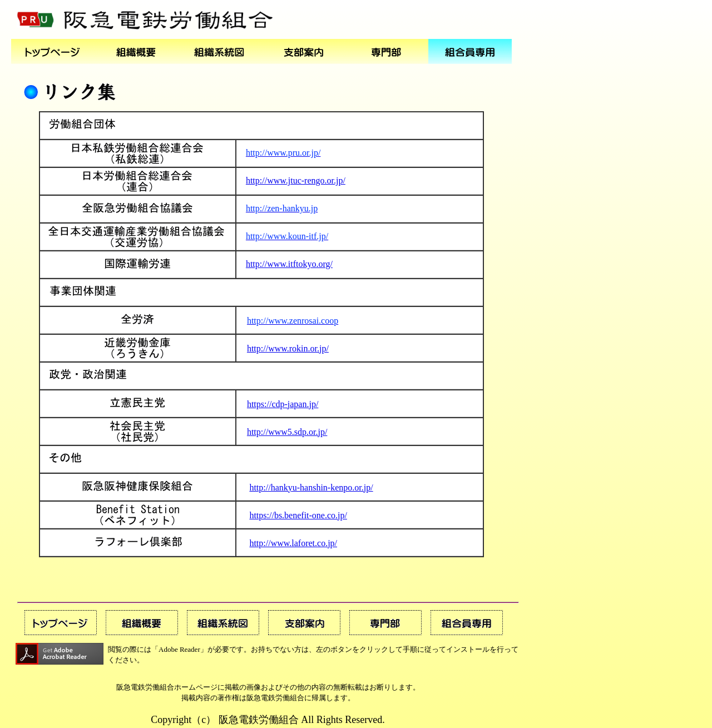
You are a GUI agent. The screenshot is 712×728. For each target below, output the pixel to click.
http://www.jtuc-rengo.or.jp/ (296, 180)
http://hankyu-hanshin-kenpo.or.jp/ (311, 487)
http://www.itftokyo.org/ (289, 264)
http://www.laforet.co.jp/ (293, 543)
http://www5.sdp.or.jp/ (287, 432)
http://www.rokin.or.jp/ (288, 348)
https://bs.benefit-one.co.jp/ (298, 515)
